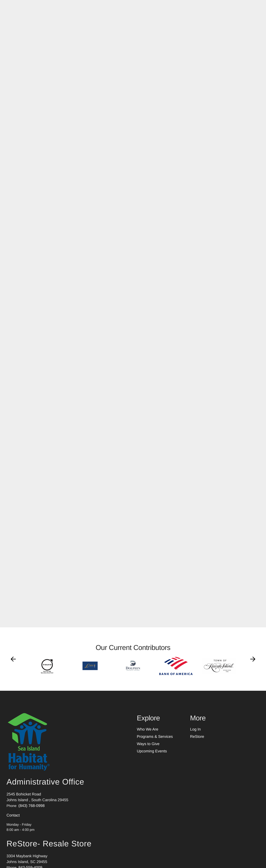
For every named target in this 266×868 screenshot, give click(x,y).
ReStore (197, 741)
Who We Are (148, 733)
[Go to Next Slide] (253, 663)
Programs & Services (155, 741)
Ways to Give (148, 748)
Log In (195, 733)
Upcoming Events (152, 755)
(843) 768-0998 (32, 810)
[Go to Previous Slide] (13, 663)
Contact (13, 819)
